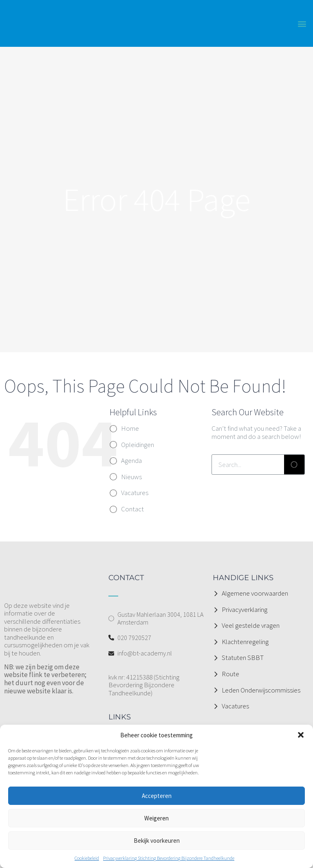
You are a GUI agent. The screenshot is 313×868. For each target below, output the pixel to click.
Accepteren (157, 796)
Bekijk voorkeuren (157, 841)
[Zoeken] (294, 465)
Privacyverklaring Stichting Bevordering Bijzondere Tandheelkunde (169, 858)
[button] (301, 735)
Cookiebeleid (87, 858)
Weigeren (156, 818)
